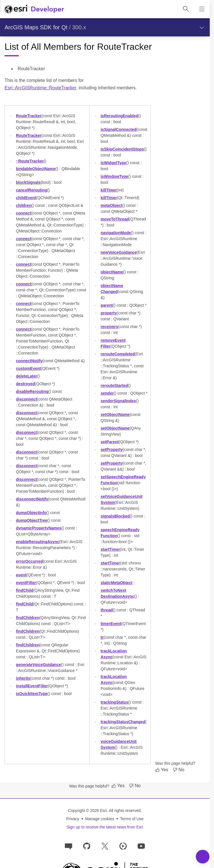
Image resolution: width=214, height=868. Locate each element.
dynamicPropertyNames (39, 528)
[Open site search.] (186, 9)
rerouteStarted (114, 385)
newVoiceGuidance (119, 252)
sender (107, 393)
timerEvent (111, 624)
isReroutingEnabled (119, 116)
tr (102, 637)
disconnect (26, 399)
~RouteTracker (30, 161)
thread (107, 610)
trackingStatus (114, 702)
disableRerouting (32, 391)
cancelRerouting (32, 190)
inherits (23, 678)
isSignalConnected (119, 129)
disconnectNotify (32, 499)
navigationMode (116, 233)
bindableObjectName (36, 169)
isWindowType (114, 176)
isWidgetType (113, 163)
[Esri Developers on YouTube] (141, 846)
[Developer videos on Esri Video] (123, 846)
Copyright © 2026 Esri (87, 811)
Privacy (73, 819)
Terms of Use (132, 819)
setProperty (112, 450)
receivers (109, 327)
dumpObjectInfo (31, 513)
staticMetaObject (117, 583)
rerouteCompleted (118, 354)
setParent (110, 442)
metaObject (111, 205)
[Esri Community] (68, 846)
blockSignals (28, 182)
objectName (112, 272)
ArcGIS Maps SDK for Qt (36, 27)
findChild (25, 590)
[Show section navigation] (202, 27)
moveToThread (115, 219)
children (24, 205)
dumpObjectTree (32, 520)
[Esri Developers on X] (105, 846)
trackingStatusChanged (123, 722)
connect (24, 213)
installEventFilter (32, 686)
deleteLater (27, 376)
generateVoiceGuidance (38, 665)
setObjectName (115, 415)
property (109, 313)
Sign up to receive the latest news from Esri (105, 827)
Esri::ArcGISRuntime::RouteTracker (40, 88)
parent (107, 305)
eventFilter (26, 583)
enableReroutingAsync (38, 542)
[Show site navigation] (202, 9)
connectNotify (29, 361)
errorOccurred (29, 561)
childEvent (26, 198)
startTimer (110, 549)
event (21, 575)
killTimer (109, 190)
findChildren (28, 618)
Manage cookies (100, 819)
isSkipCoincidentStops (122, 149)
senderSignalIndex (118, 401)
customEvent (28, 368)
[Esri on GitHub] (87, 846)
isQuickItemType (32, 694)
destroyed (25, 384)
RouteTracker (29, 116)
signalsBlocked (115, 516)
